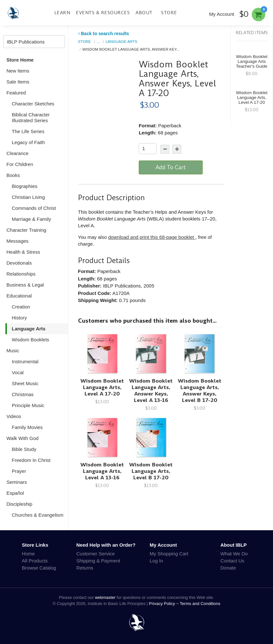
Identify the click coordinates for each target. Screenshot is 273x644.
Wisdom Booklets (31, 340)
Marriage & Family (32, 219)
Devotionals (19, 263)
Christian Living (29, 197)
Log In (157, 561)
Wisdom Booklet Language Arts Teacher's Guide (252, 61)
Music (13, 351)
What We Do (234, 554)
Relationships (21, 274)
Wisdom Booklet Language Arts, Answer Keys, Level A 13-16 (151, 390)
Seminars (17, 482)
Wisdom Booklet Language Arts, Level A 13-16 (102, 471)
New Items (18, 71)
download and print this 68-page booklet (152, 237)
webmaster (105, 597)
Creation (21, 307)
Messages (17, 241)
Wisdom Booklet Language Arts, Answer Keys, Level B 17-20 (200, 390)
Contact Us (232, 561)
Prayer (19, 471)
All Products (35, 561)
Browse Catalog (39, 568)
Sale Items (18, 82)
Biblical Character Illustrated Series (31, 117)
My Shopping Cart (169, 554)
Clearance (17, 153)
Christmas (23, 394)
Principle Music (28, 405)
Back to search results (104, 34)
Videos (14, 416)
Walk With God (22, 438)
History (20, 318)
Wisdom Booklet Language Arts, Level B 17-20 (151, 471)
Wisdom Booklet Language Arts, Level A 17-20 (102, 387)
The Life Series (28, 131)
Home (28, 554)
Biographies (25, 186)
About (144, 13)
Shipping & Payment (98, 561)
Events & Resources (103, 13)
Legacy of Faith (29, 142)
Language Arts (29, 329)
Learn (62, 13)
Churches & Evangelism (38, 515)
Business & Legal (25, 285)
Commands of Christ (34, 208)
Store (169, 13)
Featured (16, 93)
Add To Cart (171, 167)
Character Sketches (33, 104)
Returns (85, 568)
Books (13, 175)
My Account (222, 14)
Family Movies (27, 427)
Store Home (20, 60)
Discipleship (19, 504)
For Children (20, 164)
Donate (228, 568)
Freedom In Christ (31, 460)
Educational (19, 296)
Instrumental (25, 361)
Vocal (18, 372)
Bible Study (24, 449)
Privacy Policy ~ (165, 604)
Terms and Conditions (200, 604)
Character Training (26, 230)
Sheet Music (25, 383)
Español (15, 493)
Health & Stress (23, 252)
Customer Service (96, 554)
